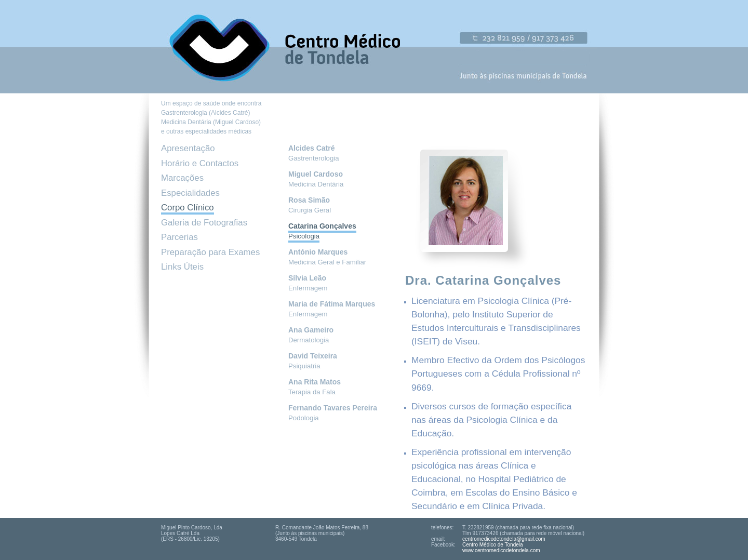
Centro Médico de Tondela (493, 545)
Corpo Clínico (188, 208)
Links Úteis (182, 267)
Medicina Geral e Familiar (327, 257)
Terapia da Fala (315, 387)
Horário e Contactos (200, 163)
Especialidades (190, 193)
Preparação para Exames (210, 252)
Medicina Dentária (316, 179)
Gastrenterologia (314, 153)
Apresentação (188, 148)
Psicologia (322, 231)
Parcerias (179, 237)
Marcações (182, 178)
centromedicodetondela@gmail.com (504, 539)
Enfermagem (308, 283)
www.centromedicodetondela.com (501, 550)
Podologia (333, 413)
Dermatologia (311, 335)
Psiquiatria (313, 361)
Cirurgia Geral (310, 205)
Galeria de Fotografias (204, 223)
